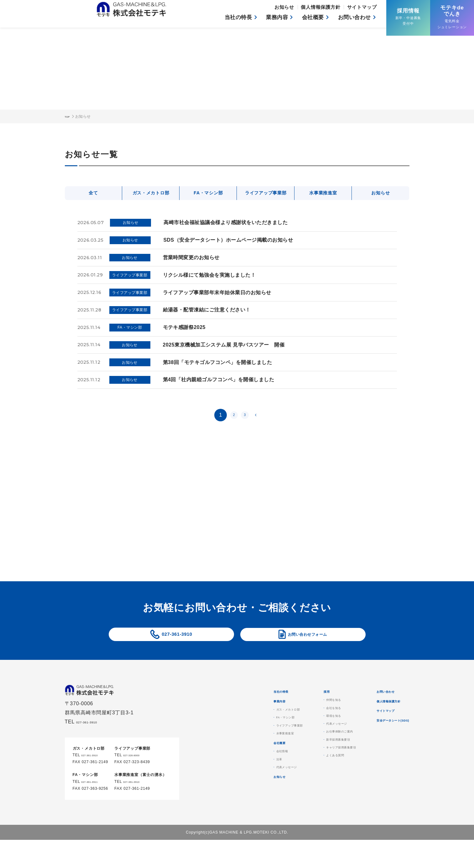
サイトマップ (363, 8)
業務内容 (272, 19)
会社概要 (309, 19)
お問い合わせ (353, 19)
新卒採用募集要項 (307, 765)
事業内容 (228, 719)
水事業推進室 (323, 194)
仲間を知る (300, 714)
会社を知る (300, 724)
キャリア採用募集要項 (312, 776)
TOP (69, 116)
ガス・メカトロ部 (151, 194)
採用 (289, 703)
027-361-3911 (95, 799)
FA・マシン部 (208, 194)
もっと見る (361, 545)
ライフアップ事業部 (266, 194)
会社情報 (232, 787)
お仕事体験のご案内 (310, 755)
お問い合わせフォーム (307, 640)
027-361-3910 (177, 640)
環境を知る (300, 734)
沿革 (227, 798)
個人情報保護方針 (324, 8)
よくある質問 (303, 786)
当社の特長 (231, 19)
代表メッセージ (239, 808)
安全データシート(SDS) (382, 751)
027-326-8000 (136, 772)
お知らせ (290, 8)
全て (93, 194)
